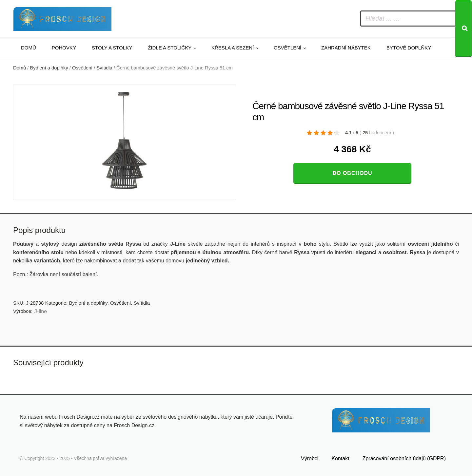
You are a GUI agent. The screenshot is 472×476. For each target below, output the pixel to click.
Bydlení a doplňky (49, 68)
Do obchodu (352, 173)
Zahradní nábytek (346, 48)
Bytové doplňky (409, 48)
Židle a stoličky (170, 48)
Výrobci (310, 458)
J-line (41, 311)
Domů (29, 48)
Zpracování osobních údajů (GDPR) (404, 458)
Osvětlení (287, 48)
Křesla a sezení (233, 48)
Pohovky (64, 48)
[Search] (463, 29)
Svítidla (105, 68)
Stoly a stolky (112, 48)
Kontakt (340, 458)
